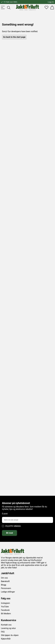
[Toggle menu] (3, 7)
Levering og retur (8, 628)
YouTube (5, 607)
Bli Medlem (6, 614)
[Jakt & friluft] (27, 7)
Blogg (4, 585)
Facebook (5, 610)
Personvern (6, 588)
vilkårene (17, 526)
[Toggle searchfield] (9, 7)
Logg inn (51, 2)
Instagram (5, 603)
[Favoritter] (46, 7)
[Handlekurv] (52, 7)
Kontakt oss (6, 625)
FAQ (3, 632)
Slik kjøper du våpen (10, 635)
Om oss (4, 578)
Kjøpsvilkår (6, 639)
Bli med (9, 533)
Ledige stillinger (8, 592)
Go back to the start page (14, 37)
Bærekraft (5, 581)
